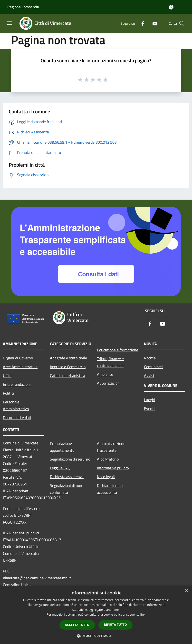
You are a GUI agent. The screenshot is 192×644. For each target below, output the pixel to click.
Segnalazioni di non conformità (66, 489)
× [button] (187, 591)
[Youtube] (153, 23)
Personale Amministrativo (16, 405)
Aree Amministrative (20, 367)
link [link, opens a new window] (143, 615)
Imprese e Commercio (68, 367)
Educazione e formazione (118, 350)
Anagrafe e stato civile (68, 358)
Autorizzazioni (109, 383)
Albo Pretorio (108, 459)
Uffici (7, 376)
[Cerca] (182, 23)
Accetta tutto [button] (77, 625)
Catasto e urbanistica (67, 376)
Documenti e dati (17, 418)
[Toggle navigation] (10, 23)
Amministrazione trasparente (111, 447)
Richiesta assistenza (67, 477)
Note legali (106, 477)
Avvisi (149, 376)
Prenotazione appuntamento (62, 447)
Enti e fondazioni (17, 384)
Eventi (149, 408)
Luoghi (150, 400)
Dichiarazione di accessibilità (110, 489)
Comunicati (153, 367)
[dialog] (96, 615)
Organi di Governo (18, 358)
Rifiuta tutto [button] (116, 625)
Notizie (150, 358)
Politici (9, 393)
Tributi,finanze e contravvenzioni (110, 362)
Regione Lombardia (23, 7)
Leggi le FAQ (60, 468)
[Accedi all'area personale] (171, 7)
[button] (96, 636)
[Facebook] (141, 23)
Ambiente (105, 374)
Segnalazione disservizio (70, 459)
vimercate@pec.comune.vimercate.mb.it (37, 578)
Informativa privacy (113, 468)
